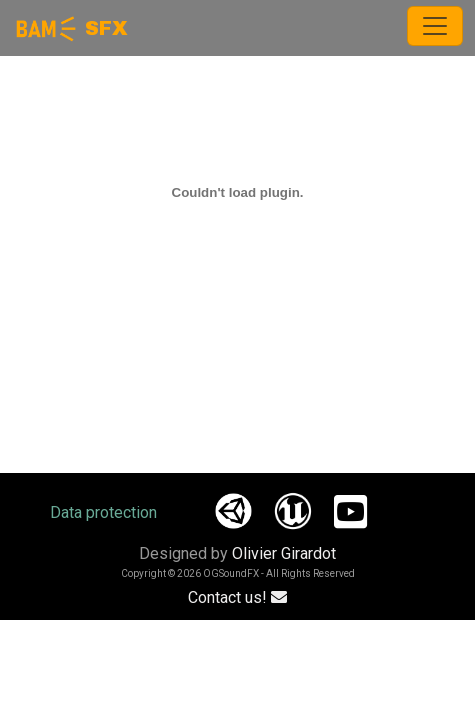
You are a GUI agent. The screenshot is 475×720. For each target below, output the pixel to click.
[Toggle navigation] (435, 26)
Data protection (103, 512)
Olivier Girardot (284, 553)
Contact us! (237, 597)
